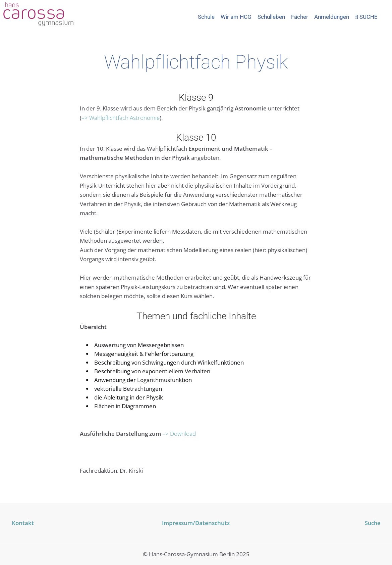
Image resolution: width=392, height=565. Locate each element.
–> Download (179, 434)
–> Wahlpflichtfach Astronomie (121, 118)
